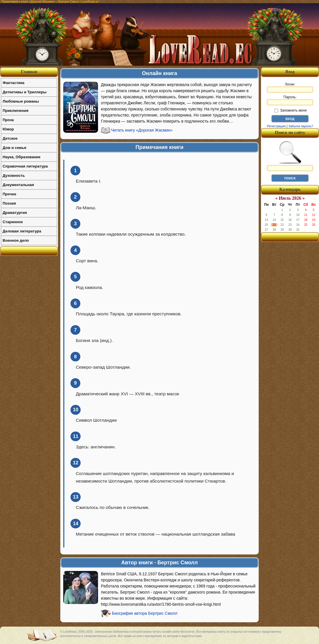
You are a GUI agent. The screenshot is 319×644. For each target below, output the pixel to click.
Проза (8, 120)
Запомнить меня (290, 110)
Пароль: (290, 100)
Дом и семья (14, 148)
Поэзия (9, 203)
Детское (10, 138)
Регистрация (276, 126)
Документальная (18, 185)
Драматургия (15, 213)
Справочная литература (25, 166)
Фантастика (13, 83)
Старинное (13, 222)
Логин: (290, 88)
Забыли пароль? (301, 126)
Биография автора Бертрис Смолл (145, 613)
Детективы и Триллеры (25, 92)
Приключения (16, 111)
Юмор (8, 129)
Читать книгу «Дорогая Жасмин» (142, 130)
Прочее (9, 194)
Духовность (14, 175)
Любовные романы (21, 101)
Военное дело (16, 240)
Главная (29, 72)
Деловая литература (22, 231)
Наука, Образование (21, 157)
